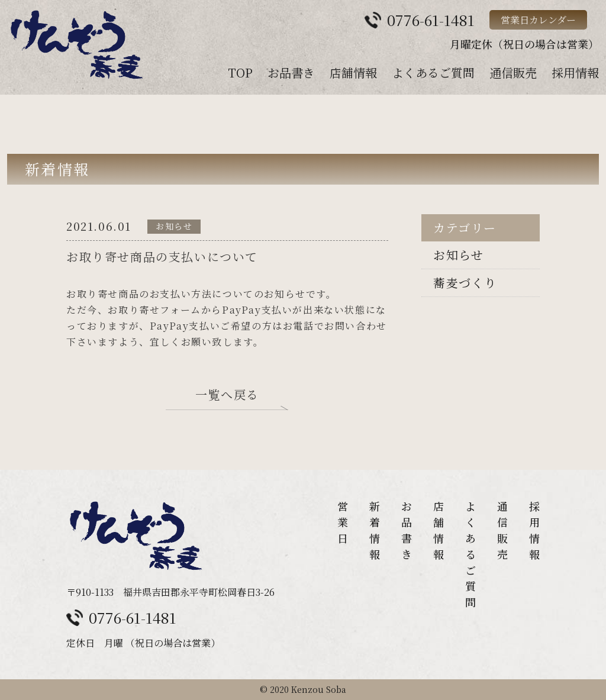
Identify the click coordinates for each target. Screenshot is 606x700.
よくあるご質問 (433, 72)
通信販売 (513, 72)
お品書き (291, 72)
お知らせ (458, 255)
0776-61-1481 (133, 617)
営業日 (343, 522)
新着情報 (375, 530)
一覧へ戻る (227, 396)
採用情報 (575, 72)
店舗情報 (353, 72)
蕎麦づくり (465, 283)
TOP (240, 72)
